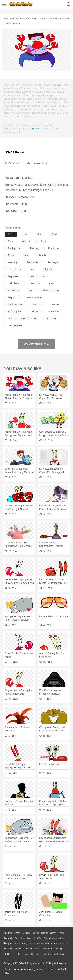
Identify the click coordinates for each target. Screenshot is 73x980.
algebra (48, 269)
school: (8, 949)
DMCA (52, 969)
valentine (27, 241)
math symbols (16, 304)
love (25, 234)
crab (11, 234)
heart (26, 255)
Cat (45, 938)
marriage (53, 262)
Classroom (47, 949)
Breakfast (17, 954)
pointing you (15, 311)
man (10, 241)
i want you (53, 311)
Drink (43, 954)
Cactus (44, 933)
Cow (61, 938)
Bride (32, 944)
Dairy (26, 954)
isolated (56, 304)
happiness (14, 276)
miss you (38, 304)
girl (10, 318)
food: (7, 954)
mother (48, 944)
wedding (13, 262)
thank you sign (30, 318)
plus (43, 241)
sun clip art (14, 269)
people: (8, 943)
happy (12, 297)
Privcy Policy (28, 969)
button (34, 311)
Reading (58, 949)
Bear (23, 938)
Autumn (26, 933)
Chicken (53, 938)
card (54, 234)
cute (31, 276)
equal (11, 255)
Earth (61, 933)
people (42, 255)
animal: (8, 938)
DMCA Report (15, 152)
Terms (16, 969)
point (46, 276)
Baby (25, 944)
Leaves (35, 933)
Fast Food (53, 954)
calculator (14, 283)
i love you (14, 290)
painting (35, 248)
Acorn (17, 933)
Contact (41, 969)
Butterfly (37, 938)
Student (18, 949)
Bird (29, 938)
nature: (8, 933)
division (51, 318)
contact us (35, 129)
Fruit (62, 954)
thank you (34, 283)
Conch (53, 933)
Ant (16, 938)
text (32, 269)
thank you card (52, 290)
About (7, 969)
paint (52, 283)
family (40, 944)
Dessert (35, 954)
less (31, 290)
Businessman (61, 944)
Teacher (28, 949)
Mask (17, 944)
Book (37, 949)
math (40, 234)
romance (53, 248)
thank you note (33, 297)
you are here (15, 325)
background (15, 248)
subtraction (33, 262)
